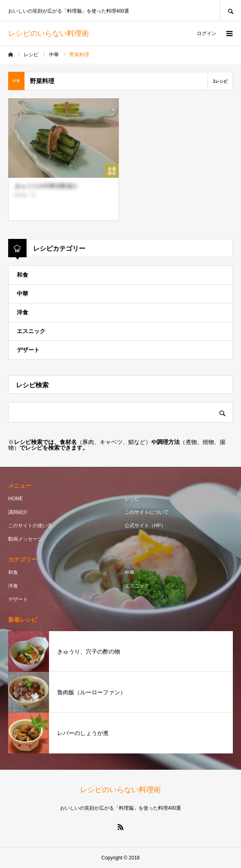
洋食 (22, 312)
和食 (22, 275)
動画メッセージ (25, 539)
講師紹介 (18, 512)
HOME (16, 499)
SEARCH (230, 10)
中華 (22, 294)
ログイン (207, 33)
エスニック (31, 331)
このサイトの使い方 (30, 526)
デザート (28, 350)
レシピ (132, 499)
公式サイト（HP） (145, 526)
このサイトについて (147, 512)
